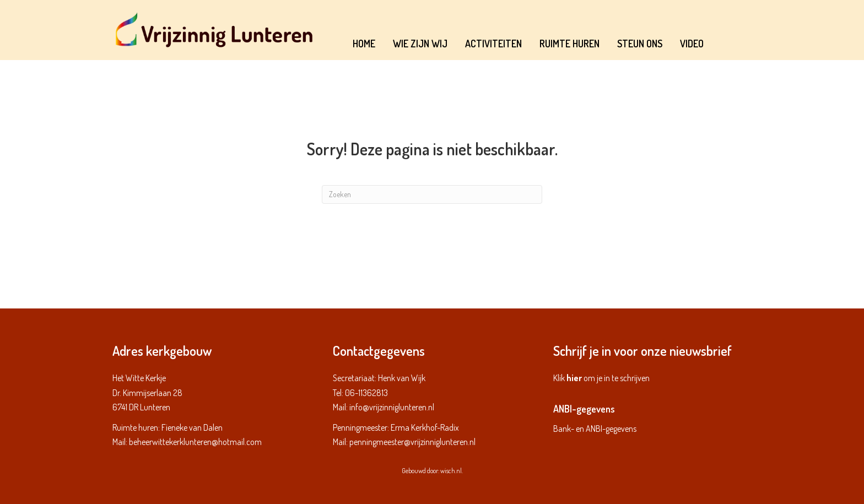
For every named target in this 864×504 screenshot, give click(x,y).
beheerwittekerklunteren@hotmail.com (195, 442)
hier (574, 378)
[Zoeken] (432, 194)
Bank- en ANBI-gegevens (595, 429)
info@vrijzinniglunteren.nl (392, 407)
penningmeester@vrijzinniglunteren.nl (412, 442)
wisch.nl (451, 471)
